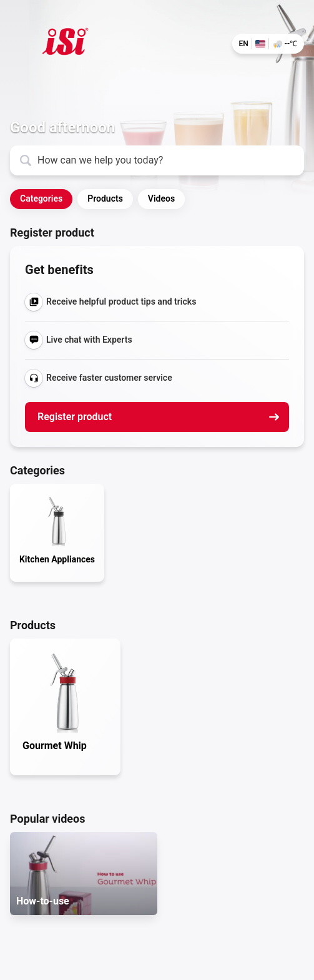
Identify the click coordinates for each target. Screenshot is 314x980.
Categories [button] (41, 198)
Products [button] (105, 198)
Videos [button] (161, 198)
